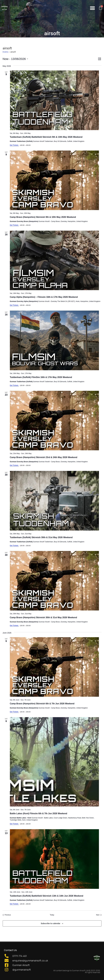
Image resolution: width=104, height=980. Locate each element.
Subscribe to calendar (51, 923)
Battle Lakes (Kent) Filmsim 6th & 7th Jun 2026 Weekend (39, 813)
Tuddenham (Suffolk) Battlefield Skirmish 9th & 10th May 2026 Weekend (46, 137)
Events (5, 52)
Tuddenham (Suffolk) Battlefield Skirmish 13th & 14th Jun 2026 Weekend (47, 896)
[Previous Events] (7, 915)
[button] (92, 8)
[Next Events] (99, 915)
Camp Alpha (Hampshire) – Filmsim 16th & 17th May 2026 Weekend (44, 297)
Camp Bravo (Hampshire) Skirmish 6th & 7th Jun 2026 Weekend (42, 704)
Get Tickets (14, 145)
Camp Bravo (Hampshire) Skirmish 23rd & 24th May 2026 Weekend (44, 457)
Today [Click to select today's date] (52, 915)
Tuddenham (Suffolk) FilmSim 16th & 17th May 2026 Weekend (41, 377)
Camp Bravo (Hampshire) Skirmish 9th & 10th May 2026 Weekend (43, 217)
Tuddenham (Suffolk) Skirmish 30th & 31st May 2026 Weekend (41, 537)
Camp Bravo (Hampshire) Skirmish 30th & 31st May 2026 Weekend (43, 617)
